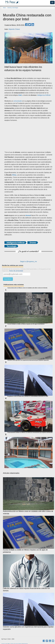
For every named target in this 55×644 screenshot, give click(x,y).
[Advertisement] (29, 136)
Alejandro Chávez (14, 29)
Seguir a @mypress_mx (28, 262)
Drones (33, 243)
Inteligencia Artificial (44, 95)
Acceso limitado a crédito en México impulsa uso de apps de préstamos (26, 324)
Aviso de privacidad (16, 271)
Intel (20, 95)
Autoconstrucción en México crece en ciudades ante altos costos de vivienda (27, 288)
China (14, 175)
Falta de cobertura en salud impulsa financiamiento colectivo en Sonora (28, 573)
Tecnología (11, 246)
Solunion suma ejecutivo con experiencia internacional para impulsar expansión (28, 360)
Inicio (4, 8)
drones (28, 215)
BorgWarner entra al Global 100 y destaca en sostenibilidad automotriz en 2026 (28, 396)
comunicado (18, 101)
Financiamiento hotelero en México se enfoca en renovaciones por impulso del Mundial (30, 433)
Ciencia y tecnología (13, 8)
